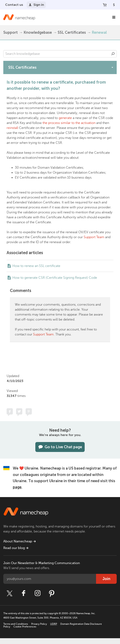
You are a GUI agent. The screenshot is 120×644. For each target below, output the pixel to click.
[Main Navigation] (114, 17)
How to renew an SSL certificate (36, 266)
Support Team (94, 237)
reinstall (12, 128)
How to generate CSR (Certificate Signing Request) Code (55, 278)
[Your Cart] (105, 5)
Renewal (99, 32)
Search (113, 54)
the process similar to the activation (69, 123)
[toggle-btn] (112, 67)
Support (11, 32)
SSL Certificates (72, 32)
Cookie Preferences (25, 627)
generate (65, 118)
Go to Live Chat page (60, 447)
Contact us (14, 5)
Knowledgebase (38, 32)
